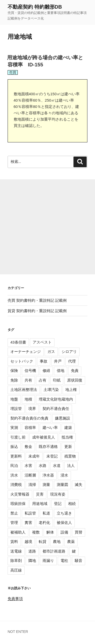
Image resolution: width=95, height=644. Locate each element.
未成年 (34, 456)
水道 (57, 466)
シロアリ (69, 352)
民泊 (14, 466)
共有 (28, 380)
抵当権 (67, 437)
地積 (28, 399)
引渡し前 (18, 437)
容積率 (30, 428)
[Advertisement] (48, 227)
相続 (72, 504)
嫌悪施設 (63, 418)
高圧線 (16, 570)
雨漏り (48, 561)
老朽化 (44, 523)
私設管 (30, 513)
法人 (71, 466)
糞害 (28, 523)
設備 (64, 532)
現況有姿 (58, 494)
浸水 (64, 475)
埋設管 (16, 409)
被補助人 (18, 532)
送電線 (16, 551)
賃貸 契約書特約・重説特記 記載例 (37, 311)
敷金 (28, 447)
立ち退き (64, 513)
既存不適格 (48, 447)
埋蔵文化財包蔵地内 (56, 399)
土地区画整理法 (24, 390)
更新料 (16, 456)
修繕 (46, 371)
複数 (36, 532)
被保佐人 (64, 523)
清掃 (32, 485)
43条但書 (18, 342)
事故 (44, 361)
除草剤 (16, 561)
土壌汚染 (51, 390)
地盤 (14, 399)
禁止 (14, 513)
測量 (46, 485)
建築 (68, 428)
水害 (28, 466)
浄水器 (48, 475)
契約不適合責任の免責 (29, 418)
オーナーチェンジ (26, 352)
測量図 (62, 485)
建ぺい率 (50, 428)
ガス (51, 352)
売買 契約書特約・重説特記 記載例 (37, 300)
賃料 (14, 542)
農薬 (71, 542)
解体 (50, 532)
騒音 (79, 561)
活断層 (30, 475)
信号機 (30, 371)
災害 (40, 494)
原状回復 (75, 380)
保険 (14, 371)
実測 (14, 428)
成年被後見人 (44, 437)
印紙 (57, 380)
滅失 (79, 485)
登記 (58, 504)
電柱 (64, 561)
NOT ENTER (18, 632)
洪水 (14, 475)
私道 (46, 513)
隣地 (32, 561)
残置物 (70, 456)
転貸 (43, 542)
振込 (14, 447)
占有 (43, 380)
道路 (32, 551)
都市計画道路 (54, 551)
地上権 (71, 390)
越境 (28, 542)
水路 (43, 466)
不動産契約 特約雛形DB (35, 7)
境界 (32, 409)
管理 (14, 523)
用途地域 (40, 504)
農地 (57, 542)
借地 (61, 371)
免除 (14, 380)
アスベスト (42, 342)
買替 (79, 532)
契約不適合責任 (56, 409)
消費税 (16, 485)
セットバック (22, 361)
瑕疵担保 (18, 504)
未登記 (52, 456)
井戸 (58, 361)
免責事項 (15, 599)
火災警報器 (20, 494)
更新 (68, 447)
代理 (72, 361)
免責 (75, 371)
